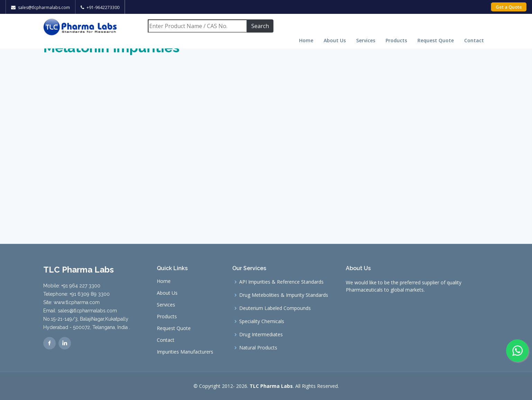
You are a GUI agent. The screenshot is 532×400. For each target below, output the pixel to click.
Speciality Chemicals (262, 321)
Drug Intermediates (261, 335)
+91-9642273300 (103, 7)
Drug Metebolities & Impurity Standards (284, 295)
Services (366, 40)
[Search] (197, 26)
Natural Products (258, 348)
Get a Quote (509, 7)
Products (396, 40)
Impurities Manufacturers (185, 352)
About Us (335, 40)
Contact (474, 40)
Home (306, 40)
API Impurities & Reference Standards (281, 282)
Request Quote (436, 40)
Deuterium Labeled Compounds (275, 308)
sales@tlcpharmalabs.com (44, 7)
